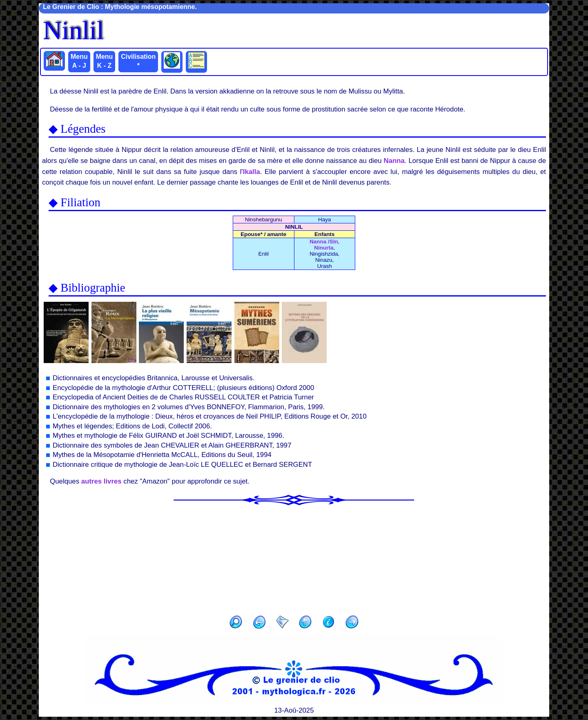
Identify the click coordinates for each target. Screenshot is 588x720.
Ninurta (324, 248)
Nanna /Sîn (324, 242)
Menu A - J (79, 61)
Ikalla (252, 172)
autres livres (101, 481)
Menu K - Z (105, 61)
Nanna (394, 161)
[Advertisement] (294, 558)
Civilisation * (138, 61)
